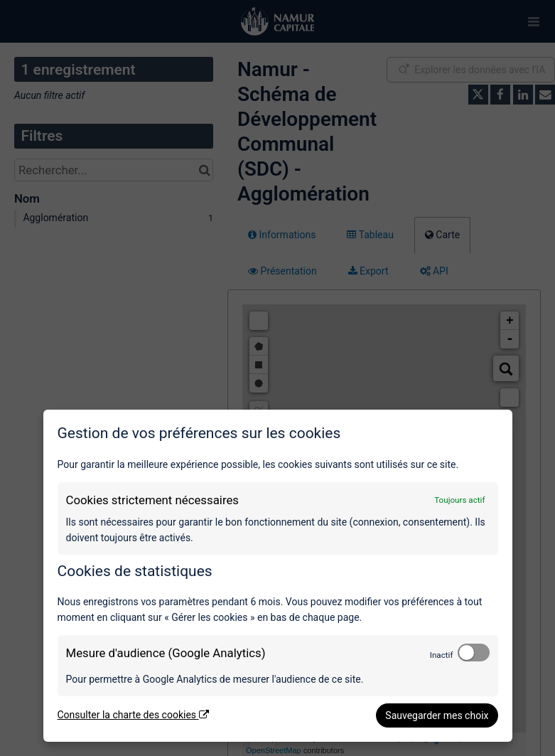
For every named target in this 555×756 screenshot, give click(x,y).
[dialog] (278, 576)
